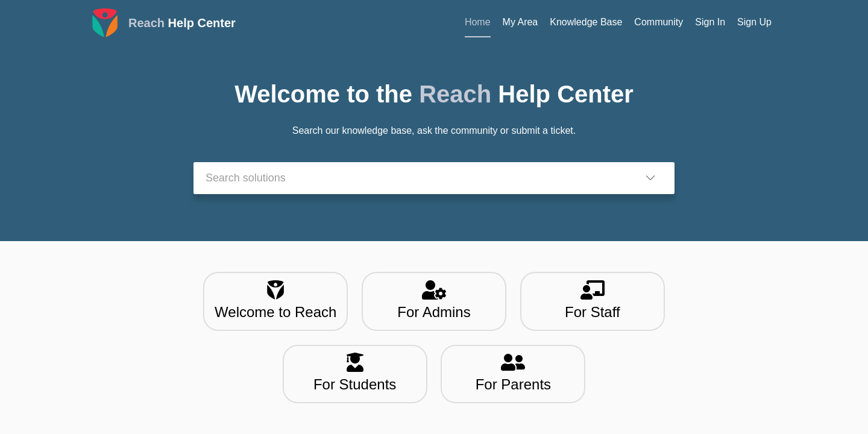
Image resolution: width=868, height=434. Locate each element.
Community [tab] (659, 22)
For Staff (593, 300)
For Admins (434, 300)
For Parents (513, 373)
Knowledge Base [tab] (586, 22)
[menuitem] (710, 23)
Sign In (710, 22)
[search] (410, 178)
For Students (355, 373)
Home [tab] (478, 22)
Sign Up (754, 22)
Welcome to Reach (275, 300)
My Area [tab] (520, 22)
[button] (650, 178)
